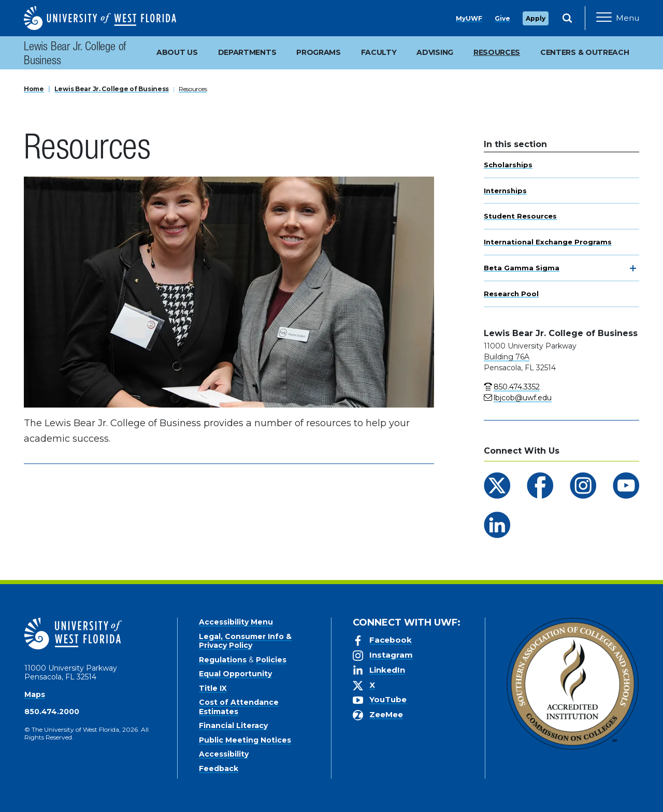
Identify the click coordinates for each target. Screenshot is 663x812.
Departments (247, 52)
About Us (177, 52)
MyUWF (469, 18)
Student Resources (520, 216)
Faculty (379, 52)
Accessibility (224, 754)
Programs (319, 52)
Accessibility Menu (236, 622)
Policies (271, 660)
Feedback (219, 769)
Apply (536, 18)
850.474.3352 (517, 387)
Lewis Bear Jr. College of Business (75, 55)
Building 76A (507, 357)
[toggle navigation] (633, 268)
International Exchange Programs (548, 242)
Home (34, 89)
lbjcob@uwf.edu (523, 398)
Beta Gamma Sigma (522, 268)
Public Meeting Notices (245, 740)
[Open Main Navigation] (618, 18)
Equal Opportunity (235, 674)
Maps (35, 694)
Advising (435, 52)
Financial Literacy (233, 726)
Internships (505, 191)
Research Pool (511, 294)
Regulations (223, 660)
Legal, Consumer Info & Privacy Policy (245, 641)
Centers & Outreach (585, 52)
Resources (193, 89)
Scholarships (508, 165)
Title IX (213, 688)
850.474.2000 (52, 712)
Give (502, 18)
